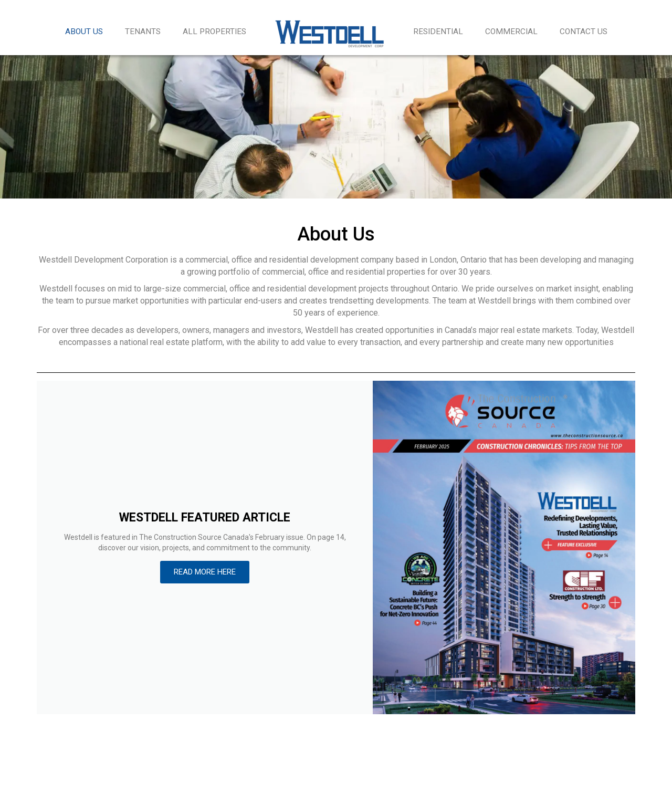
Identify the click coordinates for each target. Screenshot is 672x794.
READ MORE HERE (205, 572)
